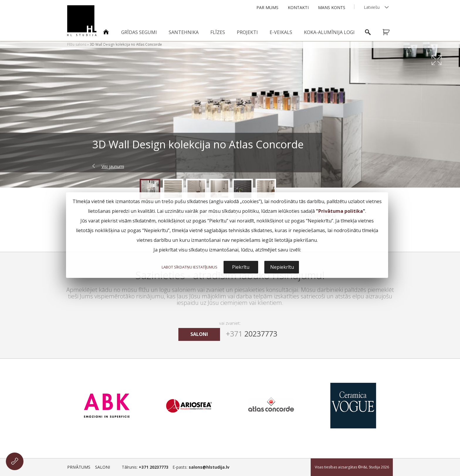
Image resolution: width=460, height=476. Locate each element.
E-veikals (281, 32)
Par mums (267, 7)
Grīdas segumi (139, 32)
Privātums (79, 467)
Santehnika (184, 32)
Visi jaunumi (113, 166)
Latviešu (372, 7)
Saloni (103, 467)
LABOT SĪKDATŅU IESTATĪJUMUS (190, 267)
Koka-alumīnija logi (329, 32)
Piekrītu (241, 267)
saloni (199, 334)
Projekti (247, 32)
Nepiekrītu (282, 267)
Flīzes (218, 32)
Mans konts (332, 7)
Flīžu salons (77, 44)
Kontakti (298, 7)
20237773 (252, 334)
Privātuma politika (341, 211)
